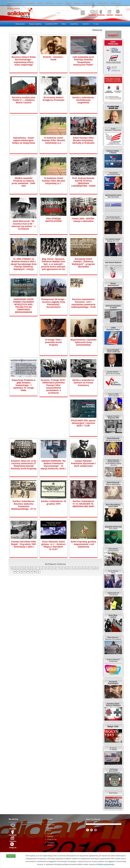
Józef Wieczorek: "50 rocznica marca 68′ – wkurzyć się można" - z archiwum (24, 225)
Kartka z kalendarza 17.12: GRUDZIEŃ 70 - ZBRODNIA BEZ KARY (24, 504)
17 (57, 568)
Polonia (68, 3)
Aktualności (20, 24)
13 (44, 568)
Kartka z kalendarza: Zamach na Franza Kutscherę (83, 383)
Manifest (50, 828)
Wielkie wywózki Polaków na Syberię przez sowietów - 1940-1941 (24, 182)
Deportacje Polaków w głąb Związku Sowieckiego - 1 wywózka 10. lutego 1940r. (24, 385)
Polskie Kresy (102, 3)
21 (71, 568)
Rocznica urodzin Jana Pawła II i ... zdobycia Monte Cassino (24, 100)
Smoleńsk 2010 (51, 24)
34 (28, 572)
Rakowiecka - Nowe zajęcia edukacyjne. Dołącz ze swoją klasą (24, 140)
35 (31, 572)
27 (90, 568)
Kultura (40, 3)
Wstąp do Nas (52, 839)
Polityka (11, 3)
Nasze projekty (35, 24)
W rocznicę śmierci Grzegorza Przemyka (54, 99)
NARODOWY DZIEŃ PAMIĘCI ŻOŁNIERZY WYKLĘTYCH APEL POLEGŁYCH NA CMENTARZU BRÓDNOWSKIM (24, 306)
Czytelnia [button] (74, 24)
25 (84, 568)
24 (81, 568)
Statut (49, 831)
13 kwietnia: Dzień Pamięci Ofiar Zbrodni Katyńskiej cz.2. (53, 140)
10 (34, 568)
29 (97, 568)
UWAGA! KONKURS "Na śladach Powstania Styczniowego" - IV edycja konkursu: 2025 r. (83, 424)
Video (64, 24)
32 (21, 572)
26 (87, 568)
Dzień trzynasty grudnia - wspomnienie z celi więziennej (24, 544)
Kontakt (50, 845)
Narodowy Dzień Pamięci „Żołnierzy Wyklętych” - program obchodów (83, 263)
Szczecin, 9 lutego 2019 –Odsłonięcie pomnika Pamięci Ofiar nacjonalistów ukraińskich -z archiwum (53, 385)
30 (15, 572)
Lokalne (77, 3)
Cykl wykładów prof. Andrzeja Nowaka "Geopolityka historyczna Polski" (83, 61)
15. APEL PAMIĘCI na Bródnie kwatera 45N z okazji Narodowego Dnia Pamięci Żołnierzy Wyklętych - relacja (24, 264)
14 (48, 568)
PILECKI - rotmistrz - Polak (54, 58)
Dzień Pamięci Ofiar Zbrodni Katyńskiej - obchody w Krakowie (83, 140)
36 (35, 572)
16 (54, 568)
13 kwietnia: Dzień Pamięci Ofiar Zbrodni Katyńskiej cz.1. (53, 181)
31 (18, 572)
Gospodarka (29, 3)
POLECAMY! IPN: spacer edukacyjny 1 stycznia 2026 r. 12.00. (24, 423)
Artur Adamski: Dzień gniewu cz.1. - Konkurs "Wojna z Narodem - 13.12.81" (83, 505)
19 (64, 568)
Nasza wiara (115, 3)
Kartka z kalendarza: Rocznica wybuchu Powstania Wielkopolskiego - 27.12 (53, 465)
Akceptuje (11, 856)
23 (77, 568)
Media (19, 3)
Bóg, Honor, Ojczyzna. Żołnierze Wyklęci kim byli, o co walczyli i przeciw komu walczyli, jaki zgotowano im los (53, 264)
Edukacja (49, 3)
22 (74, 568)
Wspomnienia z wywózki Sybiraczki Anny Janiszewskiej (83, 342)
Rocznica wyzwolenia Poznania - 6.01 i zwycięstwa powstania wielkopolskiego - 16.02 (83, 303)
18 (61, 568)
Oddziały (50, 836)
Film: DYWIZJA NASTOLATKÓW (54, 220)
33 (25, 572)
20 (67, 568)
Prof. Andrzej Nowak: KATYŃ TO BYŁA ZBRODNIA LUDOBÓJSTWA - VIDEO (83, 182)
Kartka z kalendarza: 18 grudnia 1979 (83, 462)
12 (41, 568)
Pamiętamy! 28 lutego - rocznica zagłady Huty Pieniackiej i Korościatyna (53, 303)
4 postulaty (51, 825)
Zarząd (50, 833)
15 (51, 568)
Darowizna (51, 842)
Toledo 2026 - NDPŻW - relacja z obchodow (83, 220)
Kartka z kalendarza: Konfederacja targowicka (83, 100)
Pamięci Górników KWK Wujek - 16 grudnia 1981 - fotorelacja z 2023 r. (54, 504)
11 (38, 568)
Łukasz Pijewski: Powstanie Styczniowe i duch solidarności (24, 463)
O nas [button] (96, 24)
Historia (59, 3)
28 (94, 568)
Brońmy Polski (88, 3)
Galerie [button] (86, 24)
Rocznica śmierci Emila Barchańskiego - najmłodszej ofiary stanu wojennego (24, 61)
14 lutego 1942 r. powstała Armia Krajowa (54, 341)
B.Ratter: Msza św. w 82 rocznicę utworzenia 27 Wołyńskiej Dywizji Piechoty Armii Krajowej (53, 424)
